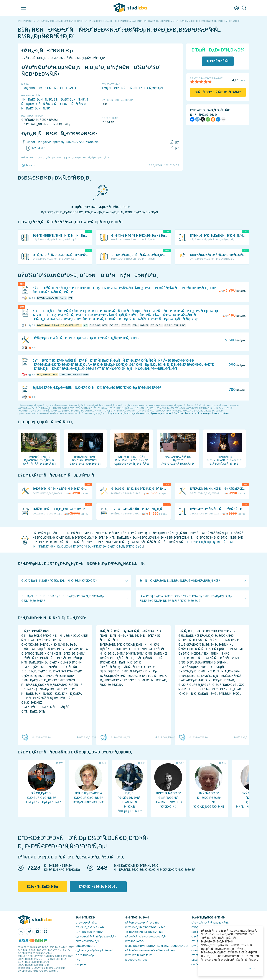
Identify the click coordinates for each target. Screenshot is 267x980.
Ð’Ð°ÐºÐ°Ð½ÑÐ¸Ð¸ (137, 960)
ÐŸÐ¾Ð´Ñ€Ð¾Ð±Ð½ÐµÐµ (98, 887)
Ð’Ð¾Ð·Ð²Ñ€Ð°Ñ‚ (135, 941)
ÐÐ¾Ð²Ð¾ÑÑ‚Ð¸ (86, 923)
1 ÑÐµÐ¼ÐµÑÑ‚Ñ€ (37, 100)
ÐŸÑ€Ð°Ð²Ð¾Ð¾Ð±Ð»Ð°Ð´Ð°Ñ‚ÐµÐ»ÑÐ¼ (150, 951)
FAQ (78, 960)
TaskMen (28, 165)
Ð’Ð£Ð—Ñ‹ (197, 955)
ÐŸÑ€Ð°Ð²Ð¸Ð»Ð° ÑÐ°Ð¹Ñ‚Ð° (143, 923)
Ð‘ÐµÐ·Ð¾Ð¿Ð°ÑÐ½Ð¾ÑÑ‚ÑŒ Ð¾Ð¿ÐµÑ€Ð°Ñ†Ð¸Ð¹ (157, 946)
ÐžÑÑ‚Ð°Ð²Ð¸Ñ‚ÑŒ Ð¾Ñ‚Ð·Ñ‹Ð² (218, 92)
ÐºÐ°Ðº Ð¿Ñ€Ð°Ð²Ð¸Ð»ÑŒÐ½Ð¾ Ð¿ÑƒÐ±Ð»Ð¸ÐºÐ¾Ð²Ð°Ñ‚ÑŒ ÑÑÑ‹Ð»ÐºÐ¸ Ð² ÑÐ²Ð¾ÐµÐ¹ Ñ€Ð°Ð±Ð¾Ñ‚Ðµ (171, 413)
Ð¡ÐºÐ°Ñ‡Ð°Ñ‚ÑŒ (218, 61)
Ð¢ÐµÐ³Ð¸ (81, 964)
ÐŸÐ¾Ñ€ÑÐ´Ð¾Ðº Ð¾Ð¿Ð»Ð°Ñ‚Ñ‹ (146, 937)
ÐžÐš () (251, 969)
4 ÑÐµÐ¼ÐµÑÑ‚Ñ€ (67, 104)
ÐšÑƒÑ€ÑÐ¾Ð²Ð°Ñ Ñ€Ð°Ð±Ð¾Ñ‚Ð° (49, 88)
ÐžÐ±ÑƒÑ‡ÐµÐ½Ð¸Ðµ (42, 887)
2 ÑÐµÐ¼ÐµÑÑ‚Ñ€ (69, 100)
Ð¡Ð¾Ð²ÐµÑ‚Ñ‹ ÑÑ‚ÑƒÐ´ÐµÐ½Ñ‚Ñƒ (96, 937)
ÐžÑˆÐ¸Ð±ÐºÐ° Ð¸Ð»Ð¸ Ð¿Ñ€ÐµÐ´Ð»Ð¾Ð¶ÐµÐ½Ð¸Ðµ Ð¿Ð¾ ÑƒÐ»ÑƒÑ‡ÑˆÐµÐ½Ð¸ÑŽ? (65, 158)
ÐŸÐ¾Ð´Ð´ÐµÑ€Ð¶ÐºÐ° (139, 955)
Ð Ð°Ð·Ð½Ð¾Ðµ (85, 955)
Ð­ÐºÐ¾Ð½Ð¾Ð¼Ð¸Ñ (88, 941)
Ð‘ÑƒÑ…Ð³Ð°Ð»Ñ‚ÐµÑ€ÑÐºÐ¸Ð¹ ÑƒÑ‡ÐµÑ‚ (133, 88)
